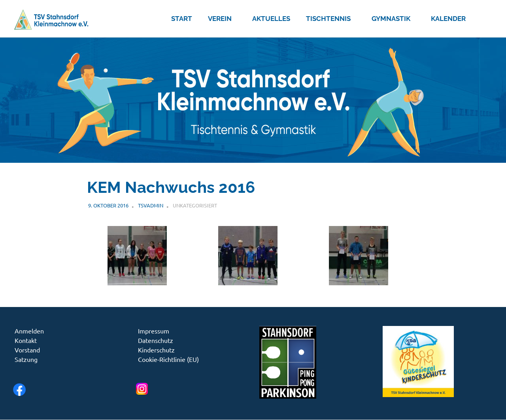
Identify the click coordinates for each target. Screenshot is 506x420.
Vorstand (27, 350)
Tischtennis (332, 19)
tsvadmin (151, 205)
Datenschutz (156, 340)
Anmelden (29, 331)
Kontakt (26, 340)
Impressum (154, 331)
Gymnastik (395, 19)
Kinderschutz (156, 350)
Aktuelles (271, 19)
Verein (224, 19)
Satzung (26, 359)
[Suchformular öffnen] (483, 17)
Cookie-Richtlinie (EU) (168, 359)
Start (182, 19)
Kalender (448, 19)
